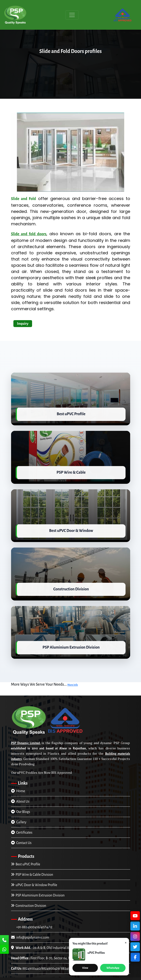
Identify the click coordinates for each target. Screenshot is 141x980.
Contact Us (21, 832)
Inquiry (23, 323)
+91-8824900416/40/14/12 (34, 916)
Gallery (19, 811)
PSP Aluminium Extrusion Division (38, 884)
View (85, 968)
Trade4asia (70, 977)
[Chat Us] (4, 950)
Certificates (22, 822)
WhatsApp (113, 968)
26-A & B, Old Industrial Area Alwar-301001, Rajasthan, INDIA (66, 937)
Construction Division (29, 895)
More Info (73, 674)
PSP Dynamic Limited (25, 732)
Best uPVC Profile (26, 853)
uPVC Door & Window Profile (34, 874)
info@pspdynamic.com (30, 927)
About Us (20, 791)
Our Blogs (21, 801)
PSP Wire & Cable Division (32, 864)
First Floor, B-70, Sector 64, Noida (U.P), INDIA (53, 947)
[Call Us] (4, 940)
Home (18, 780)
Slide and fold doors (29, 234)
